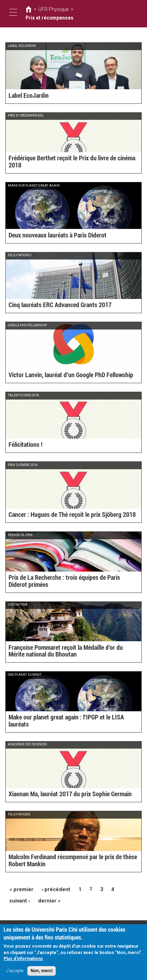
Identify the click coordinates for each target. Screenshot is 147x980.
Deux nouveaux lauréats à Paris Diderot (50, 236)
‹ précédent (50, 889)
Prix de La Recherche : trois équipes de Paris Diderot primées (72, 585)
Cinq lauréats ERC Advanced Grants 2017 (51, 305)
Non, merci (42, 973)
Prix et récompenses (90, 14)
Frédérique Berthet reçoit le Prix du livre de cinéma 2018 (68, 166)
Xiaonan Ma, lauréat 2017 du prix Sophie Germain (60, 794)
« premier (20, 889)
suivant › (121, 889)
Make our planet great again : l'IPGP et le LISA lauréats (65, 725)
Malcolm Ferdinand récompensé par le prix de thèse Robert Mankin (70, 862)
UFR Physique (50, 14)
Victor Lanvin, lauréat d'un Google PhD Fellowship (60, 375)
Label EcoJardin (25, 96)
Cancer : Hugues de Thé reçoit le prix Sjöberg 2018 (61, 515)
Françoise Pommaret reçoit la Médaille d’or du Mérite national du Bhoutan (73, 652)
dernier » (18, 899)
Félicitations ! (23, 445)
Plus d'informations (23, 961)
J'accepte (15, 973)
